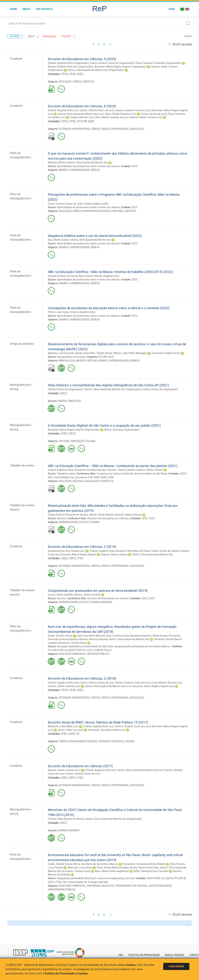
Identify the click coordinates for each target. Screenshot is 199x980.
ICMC (111, 477)
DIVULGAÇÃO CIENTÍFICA (99, 481)
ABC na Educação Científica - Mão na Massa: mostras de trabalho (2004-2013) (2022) (110, 272)
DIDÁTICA (89, 82)
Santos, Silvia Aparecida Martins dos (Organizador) (96, 70)
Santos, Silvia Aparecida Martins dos (88, 162)
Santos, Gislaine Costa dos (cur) (133, 110)
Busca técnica (175, 955)
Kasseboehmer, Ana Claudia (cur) (66, 551)
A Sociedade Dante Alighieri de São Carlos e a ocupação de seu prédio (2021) (104, 425)
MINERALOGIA (67, 361)
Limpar (188, 36)
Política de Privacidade (144, 955)
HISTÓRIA (64, 441)
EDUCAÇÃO (65, 82)
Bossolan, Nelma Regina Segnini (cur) (154, 686)
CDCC (65, 74)
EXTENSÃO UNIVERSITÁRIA (74, 129)
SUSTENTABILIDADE (160, 886)
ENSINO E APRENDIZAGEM (74, 170)
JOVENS (130, 741)
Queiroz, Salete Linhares (150, 470)
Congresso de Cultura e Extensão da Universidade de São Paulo (132, 474)
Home (13, 9)
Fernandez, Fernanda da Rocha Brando (144, 864)
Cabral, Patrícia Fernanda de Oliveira (68, 515)
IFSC (73, 74)
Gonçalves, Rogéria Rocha (166, 353)
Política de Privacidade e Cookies (66, 973)
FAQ (121, 955)
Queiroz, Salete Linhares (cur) (146, 117)
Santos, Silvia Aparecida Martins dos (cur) (81, 114)
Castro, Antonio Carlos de (62, 204)
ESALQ (108, 650)
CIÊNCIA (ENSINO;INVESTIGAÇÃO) (92, 211)
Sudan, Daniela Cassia (60, 636)
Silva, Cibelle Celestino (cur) (121, 114)
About (26, 9)
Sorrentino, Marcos (108, 864)
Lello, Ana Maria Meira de (91, 636)
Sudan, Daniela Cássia (60, 864)
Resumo (61, 518)
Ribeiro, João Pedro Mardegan (130, 353)
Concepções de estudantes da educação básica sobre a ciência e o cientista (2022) (109, 308)
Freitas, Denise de (160, 551)
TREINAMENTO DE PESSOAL (131, 886)
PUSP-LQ (62, 650)
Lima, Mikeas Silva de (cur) (167, 683)
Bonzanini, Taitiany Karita (73, 643)
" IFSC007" (68, 37)
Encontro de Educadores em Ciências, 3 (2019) (82, 547)
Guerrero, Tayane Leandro (121, 470)
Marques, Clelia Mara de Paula (133, 551)
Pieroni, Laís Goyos (58, 312)
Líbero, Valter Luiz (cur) (71, 730)
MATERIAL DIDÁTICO (124, 211)
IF (78, 734)
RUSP (71, 650)
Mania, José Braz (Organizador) (122, 430)
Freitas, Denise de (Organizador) (66, 389)
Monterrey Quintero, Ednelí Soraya (149, 636)
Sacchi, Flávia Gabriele (102, 515)
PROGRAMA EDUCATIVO (101, 886)
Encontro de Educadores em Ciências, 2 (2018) (82, 678)
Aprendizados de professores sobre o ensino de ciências (88, 166)
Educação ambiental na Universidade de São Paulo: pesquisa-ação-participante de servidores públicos (114, 646)
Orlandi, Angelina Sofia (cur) (63, 110)
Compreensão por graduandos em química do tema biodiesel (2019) (98, 591)
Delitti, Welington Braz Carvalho (151, 871)
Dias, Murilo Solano (59, 240)
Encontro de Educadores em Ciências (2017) (80, 766)
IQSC (80, 74)
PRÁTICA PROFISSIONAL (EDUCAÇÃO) (123, 129)
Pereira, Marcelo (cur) (82, 117)
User (172, 9)
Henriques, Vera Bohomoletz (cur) (107, 730)
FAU (65, 882)
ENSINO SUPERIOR (69, 830)
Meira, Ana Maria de (85, 864)
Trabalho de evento (22, 465)
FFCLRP (82, 121)
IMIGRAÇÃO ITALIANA (83, 441)
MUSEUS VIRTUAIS (87, 361)
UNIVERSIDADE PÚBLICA (62, 889)
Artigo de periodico (22, 344)
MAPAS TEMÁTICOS (70, 401)
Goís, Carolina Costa (118, 636)
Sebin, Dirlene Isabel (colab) (93, 204)
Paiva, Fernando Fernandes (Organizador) (158, 63)
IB (185, 878)
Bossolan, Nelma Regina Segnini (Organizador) (121, 67)
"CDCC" (33, 37)
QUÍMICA (135, 361)
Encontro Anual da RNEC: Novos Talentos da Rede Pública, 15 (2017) (98, 722)
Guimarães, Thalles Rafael (98, 353)
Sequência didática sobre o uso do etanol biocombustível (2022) (95, 236)
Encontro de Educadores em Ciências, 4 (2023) (82, 106)
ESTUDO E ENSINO (89, 522)
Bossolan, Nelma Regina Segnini (78, 554)
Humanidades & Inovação (71, 357)
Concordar (176, 966)
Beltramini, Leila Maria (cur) (63, 726)
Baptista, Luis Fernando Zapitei (65, 353)
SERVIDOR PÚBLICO (98, 654)
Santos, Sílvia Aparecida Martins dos (152, 554)
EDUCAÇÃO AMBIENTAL (72, 654)
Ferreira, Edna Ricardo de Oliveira (66, 819)
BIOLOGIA (78, 481)
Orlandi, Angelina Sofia (106, 276)
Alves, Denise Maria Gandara (113, 868)
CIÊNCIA (77, 82)
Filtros (15, 36)
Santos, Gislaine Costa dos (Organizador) (71, 67)
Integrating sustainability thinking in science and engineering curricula (96, 878)
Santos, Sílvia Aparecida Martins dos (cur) (108, 686)
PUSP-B (99, 650)
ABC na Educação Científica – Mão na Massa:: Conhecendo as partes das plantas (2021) (113, 466)
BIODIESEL (107, 602)
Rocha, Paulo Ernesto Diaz (144, 868)
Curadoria (16, 59)
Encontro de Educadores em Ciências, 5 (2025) (82, 59)
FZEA (58, 882)
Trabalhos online (66, 474)
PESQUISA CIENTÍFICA (111, 741)
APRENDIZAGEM (68, 522)
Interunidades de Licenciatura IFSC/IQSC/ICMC (81, 477)
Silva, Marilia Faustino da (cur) (112, 117)
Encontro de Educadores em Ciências (108, 518)
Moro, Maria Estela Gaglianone (112, 871)
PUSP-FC (81, 650)
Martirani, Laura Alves (80, 868)
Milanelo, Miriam (57, 162)
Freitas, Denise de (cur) (154, 114)
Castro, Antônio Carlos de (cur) (97, 110)
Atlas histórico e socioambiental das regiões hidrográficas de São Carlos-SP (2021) (108, 385)
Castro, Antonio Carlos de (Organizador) (112, 63)
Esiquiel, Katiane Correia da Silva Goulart (70, 276)
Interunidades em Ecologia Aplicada (88, 882)
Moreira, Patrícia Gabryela (93, 639)
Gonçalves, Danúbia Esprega (90, 470)
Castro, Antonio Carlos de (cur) (97, 683)
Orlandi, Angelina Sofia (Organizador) (68, 63)
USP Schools (44, 9)
